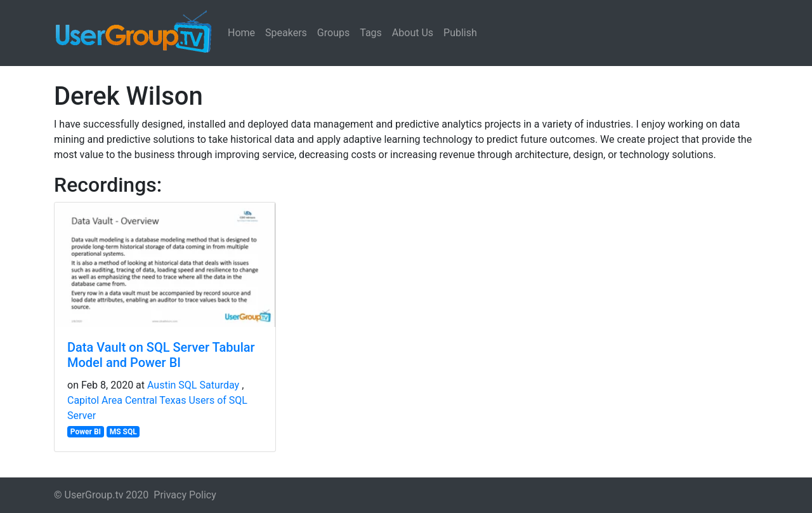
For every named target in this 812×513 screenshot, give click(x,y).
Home (241, 33)
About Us (413, 33)
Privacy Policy (185, 495)
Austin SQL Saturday (193, 385)
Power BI (86, 432)
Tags (371, 33)
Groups (333, 33)
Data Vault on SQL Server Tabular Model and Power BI (161, 355)
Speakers (286, 33)
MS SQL (123, 432)
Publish (460, 33)
